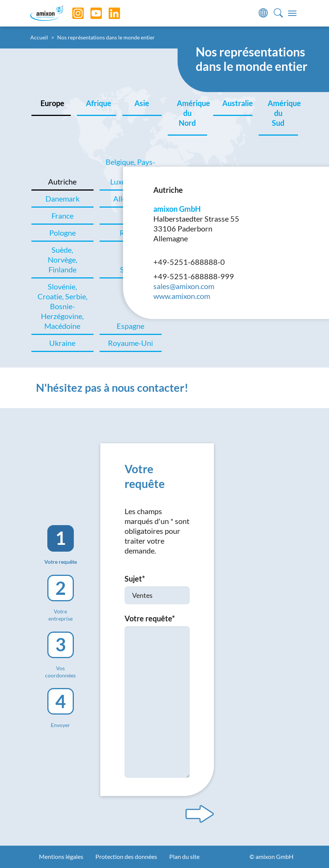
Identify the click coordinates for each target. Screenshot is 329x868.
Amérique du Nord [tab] (192, 113)
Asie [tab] (142, 103)
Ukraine (62, 343)
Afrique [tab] (99, 103)
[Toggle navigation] (292, 13)
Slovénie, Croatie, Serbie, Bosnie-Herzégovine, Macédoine (62, 306)
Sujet (135, 579)
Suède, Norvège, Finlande (62, 260)
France (62, 216)
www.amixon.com (182, 296)
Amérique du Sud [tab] (283, 113)
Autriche (62, 181)
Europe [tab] (52, 103)
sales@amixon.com (184, 286)
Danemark (62, 199)
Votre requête (150, 618)
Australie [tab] (237, 103)
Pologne (62, 233)
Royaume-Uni (130, 343)
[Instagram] (72, 13)
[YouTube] (90, 13)
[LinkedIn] (109, 13)
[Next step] (200, 814)
